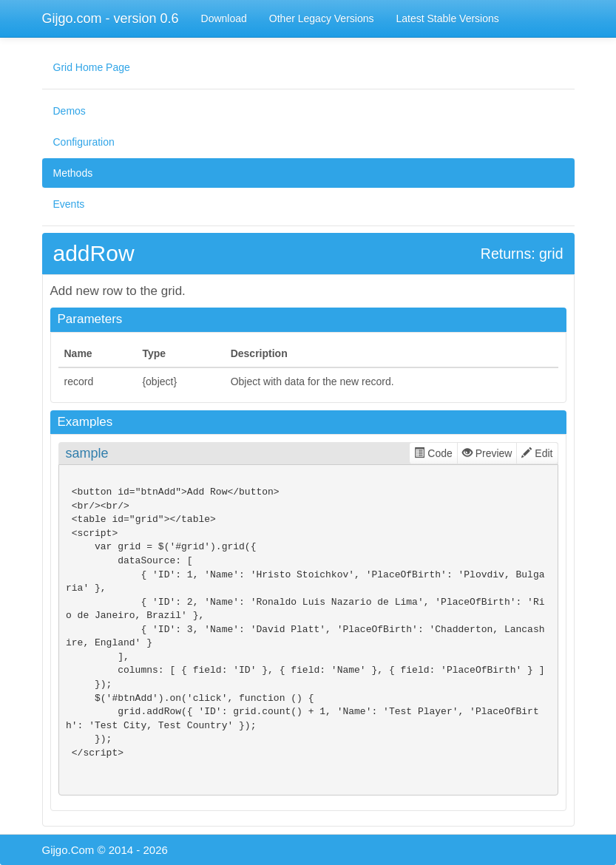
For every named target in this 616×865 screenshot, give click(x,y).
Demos (70, 111)
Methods (73, 173)
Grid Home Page (92, 67)
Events (69, 204)
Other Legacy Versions (322, 18)
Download (224, 18)
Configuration (84, 142)
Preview (487, 453)
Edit (537, 453)
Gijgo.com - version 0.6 (111, 18)
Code (433, 453)
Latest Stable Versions (447, 18)
